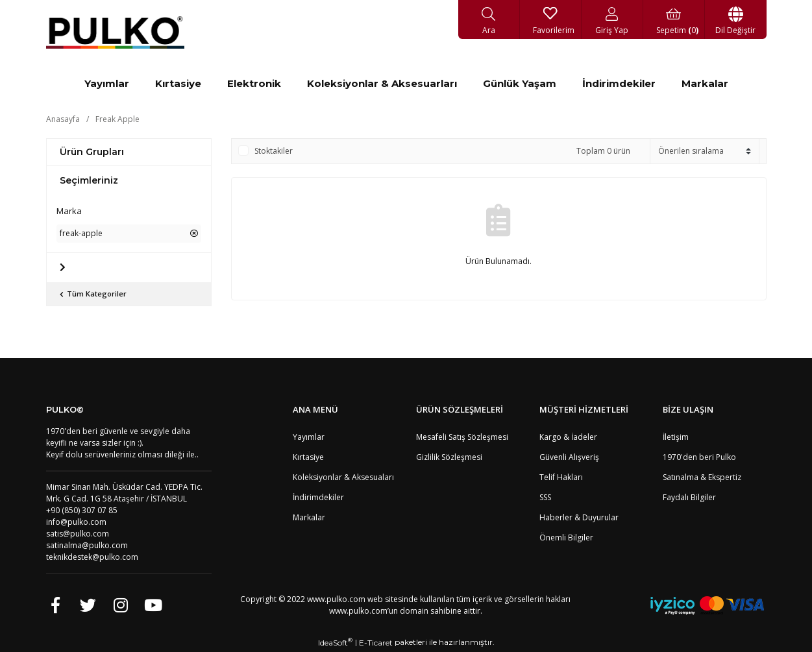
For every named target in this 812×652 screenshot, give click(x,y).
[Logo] (115, 32)
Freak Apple (117, 119)
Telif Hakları (561, 477)
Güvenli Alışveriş (569, 457)
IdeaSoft (335, 642)
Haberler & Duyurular (579, 517)
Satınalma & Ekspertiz (702, 477)
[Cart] (674, 19)
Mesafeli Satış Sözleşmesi (462, 437)
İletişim (676, 437)
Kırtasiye (308, 457)
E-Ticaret (376, 643)
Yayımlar (309, 437)
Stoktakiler (274, 151)
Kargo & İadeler (568, 437)
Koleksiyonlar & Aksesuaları (343, 477)
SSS (545, 497)
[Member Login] (612, 19)
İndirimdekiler (318, 497)
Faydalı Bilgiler (689, 497)
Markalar (309, 517)
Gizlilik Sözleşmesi (449, 457)
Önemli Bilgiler (566, 537)
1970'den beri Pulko (699, 457)
